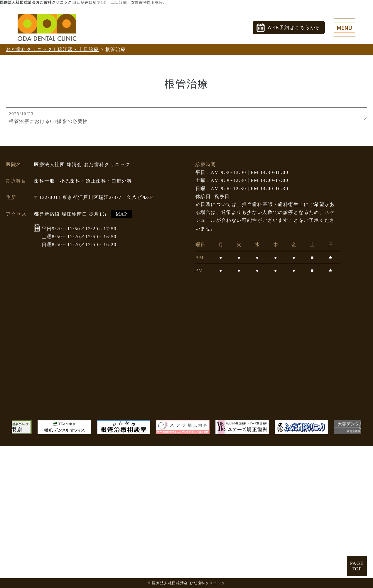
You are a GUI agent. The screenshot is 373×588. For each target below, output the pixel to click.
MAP (121, 214)
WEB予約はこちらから (294, 27)
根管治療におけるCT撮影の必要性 (185, 117)
